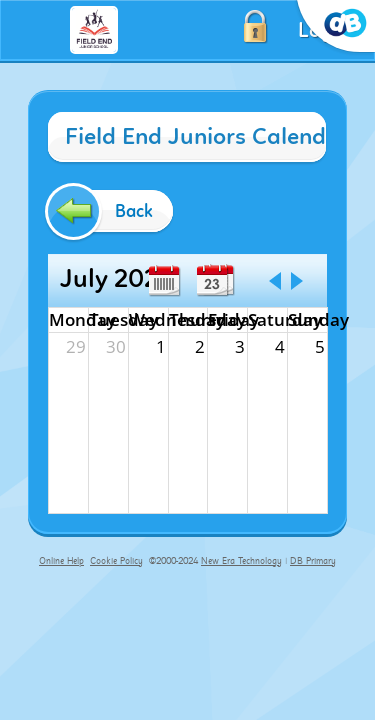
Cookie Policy (116, 561)
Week (164, 281)
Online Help (61, 561)
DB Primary (313, 561)
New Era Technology (241, 561)
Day (212, 281)
